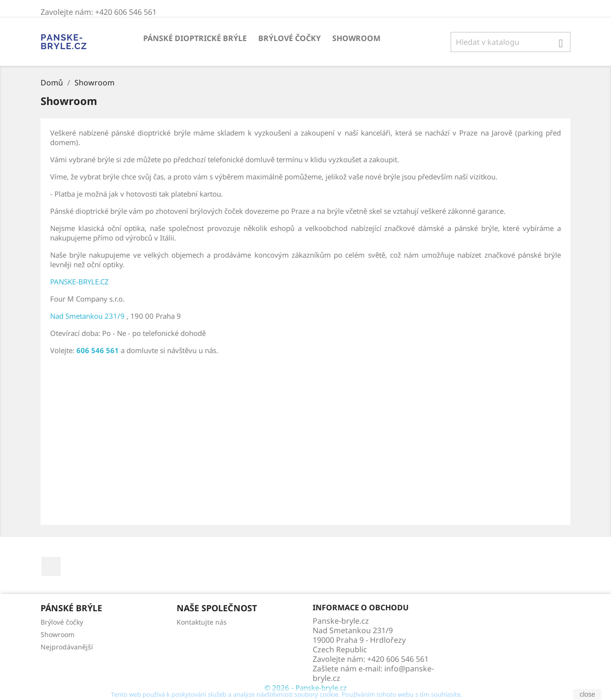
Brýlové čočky (290, 38)
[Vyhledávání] (511, 42)
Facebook (51, 566)
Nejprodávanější (67, 647)
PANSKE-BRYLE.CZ (79, 282)
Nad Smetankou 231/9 (87, 316)
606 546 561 (98, 350)
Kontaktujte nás (202, 622)
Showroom (356, 38)
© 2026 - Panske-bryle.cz (305, 688)
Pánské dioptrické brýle (195, 38)
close (587, 694)
